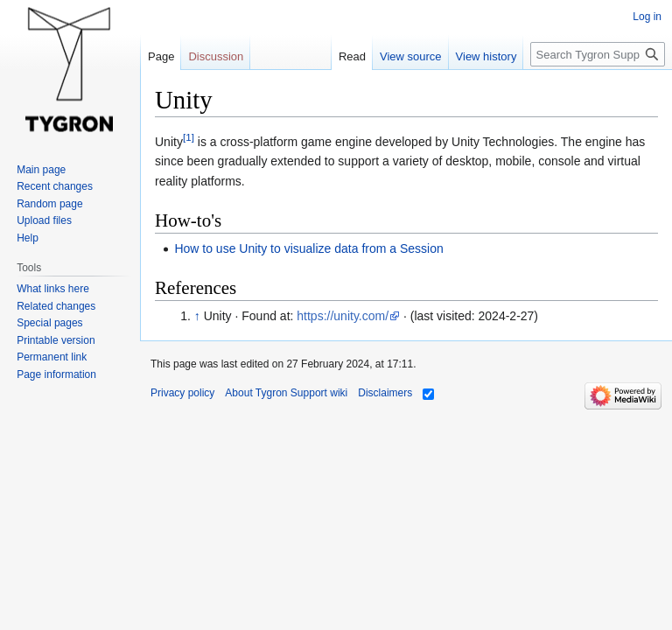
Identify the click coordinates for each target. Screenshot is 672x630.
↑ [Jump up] (197, 316)
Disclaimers (385, 393)
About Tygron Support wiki (286, 393)
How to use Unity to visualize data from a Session (308, 248)
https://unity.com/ (343, 316)
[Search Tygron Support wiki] (598, 54)
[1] (189, 137)
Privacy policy (182, 393)
